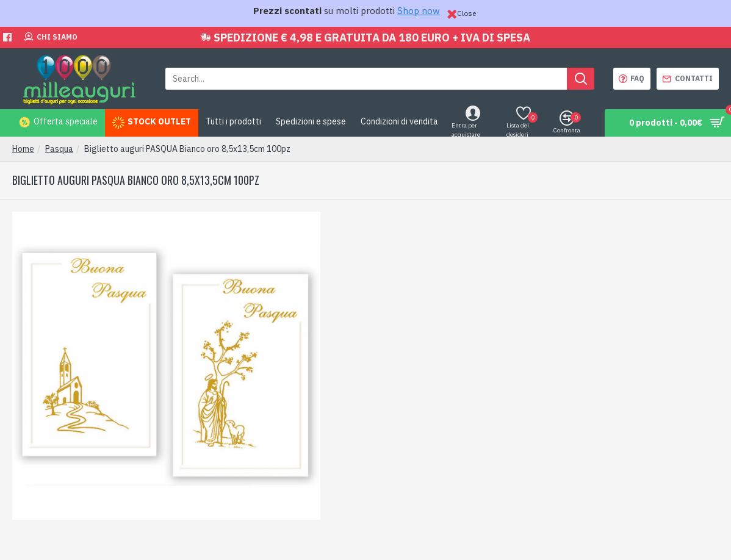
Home (23, 149)
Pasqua (59, 149)
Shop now (419, 11)
